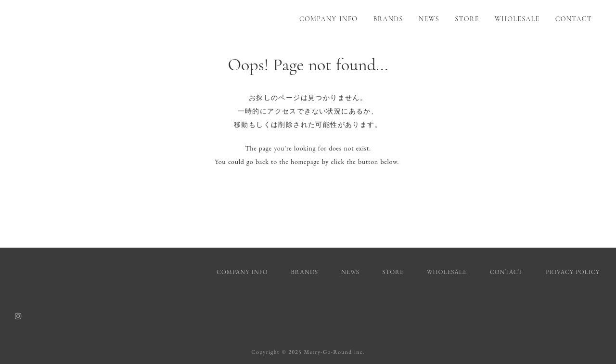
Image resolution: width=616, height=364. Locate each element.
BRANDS (388, 19)
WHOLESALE (517, 19)
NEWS (429, 19)
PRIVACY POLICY (574, 272)
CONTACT (574, 19)
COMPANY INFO (328, 19)
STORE (467, 19)
